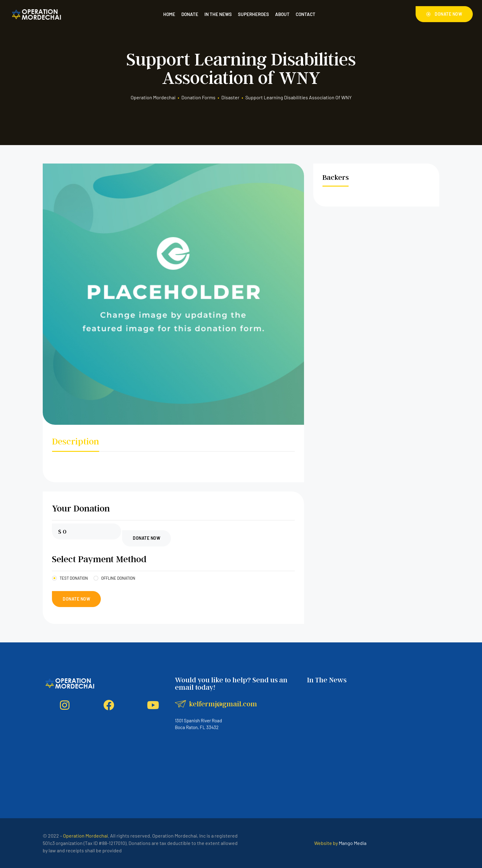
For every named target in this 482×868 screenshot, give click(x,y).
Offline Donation (118, 578)
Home (169, 14)
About (282, 14)
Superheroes (253, 14)
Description (75, 441)
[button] (444, 14)
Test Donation (74, 578)
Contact (306, 14)
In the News (218, 14)
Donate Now (146, 538)
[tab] (75, 443)
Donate (190, 14)
